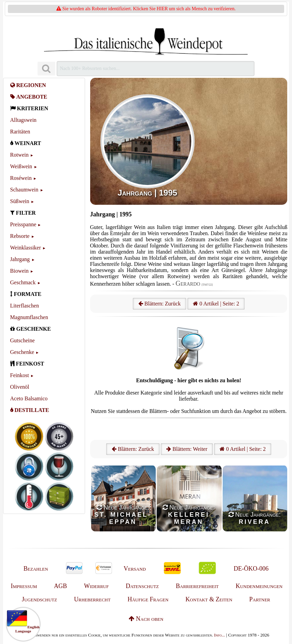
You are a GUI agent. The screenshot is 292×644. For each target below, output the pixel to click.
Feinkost (20, 375)
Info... (220, 635)
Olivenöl (20, 387)
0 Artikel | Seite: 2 (216, 304)
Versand (135, 569)
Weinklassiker (26, 248)
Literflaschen (25, 306)
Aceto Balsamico (29, 398)
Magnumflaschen (29, 317)
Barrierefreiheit (197, 586)
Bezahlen (36, 569)
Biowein (19, 271)
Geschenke (22, 352)
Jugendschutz (39, 599)
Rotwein (19, 155)
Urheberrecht (92, 599)
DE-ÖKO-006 (251, 569)
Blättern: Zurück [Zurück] (133, 449)
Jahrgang (20, 259)
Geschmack (23, 282)
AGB (60, 586)
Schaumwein (24, 190)
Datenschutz (142, 586)
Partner (260, 599)
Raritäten (20, 132)
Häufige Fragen (148, 599)
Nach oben (146, 619)
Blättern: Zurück (159, 304)
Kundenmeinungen (259, 586)
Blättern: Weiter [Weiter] (187, 449)
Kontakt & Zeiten (209, 599)
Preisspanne (23, 224)
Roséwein (21, 178)
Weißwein (21, 166)
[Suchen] (46, 69)
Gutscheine (23, 340)
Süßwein (20, 201)
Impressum (24, 586)
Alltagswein (23, 120)
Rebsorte (20, 236)
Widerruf (96, 586)
